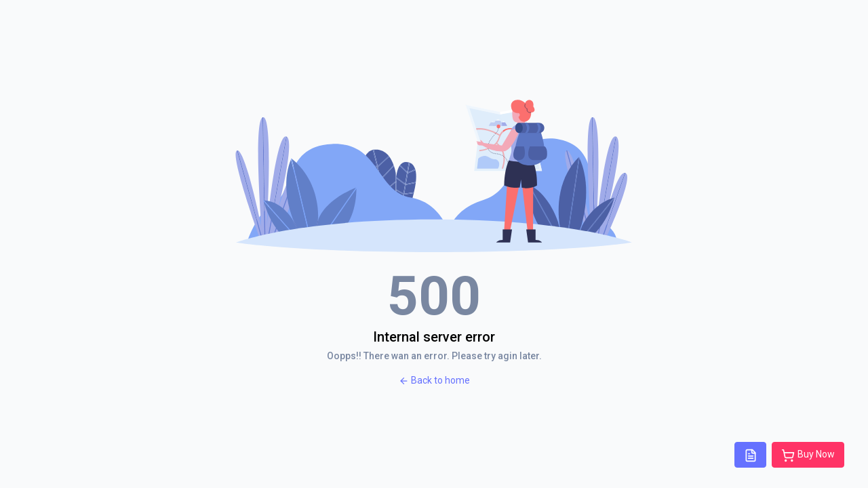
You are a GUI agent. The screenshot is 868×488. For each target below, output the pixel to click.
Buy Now (808, 455)
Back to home (434, 381)
